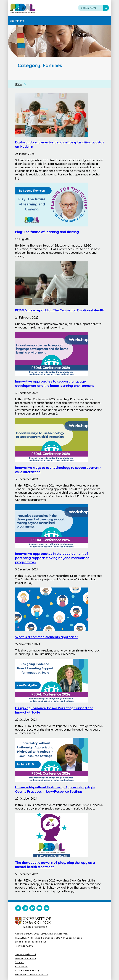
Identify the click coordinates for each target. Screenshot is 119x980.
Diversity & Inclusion (25, 958)
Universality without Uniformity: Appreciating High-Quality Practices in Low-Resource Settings (55, 789)
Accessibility (22, 966)
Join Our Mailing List (26, 954)
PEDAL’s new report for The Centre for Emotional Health (60, 310)
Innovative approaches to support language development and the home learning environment (55, 383)
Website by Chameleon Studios (32, 974)
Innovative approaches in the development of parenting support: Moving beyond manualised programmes (52, 558)
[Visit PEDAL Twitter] (18, 909)
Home (18, 84)
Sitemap (20, 962)
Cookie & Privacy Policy (27, 970)
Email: (18, 942)
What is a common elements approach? (47, 637)
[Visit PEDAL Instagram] (25, 909)
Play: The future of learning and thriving (47, 232)
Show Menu (17, 21)
